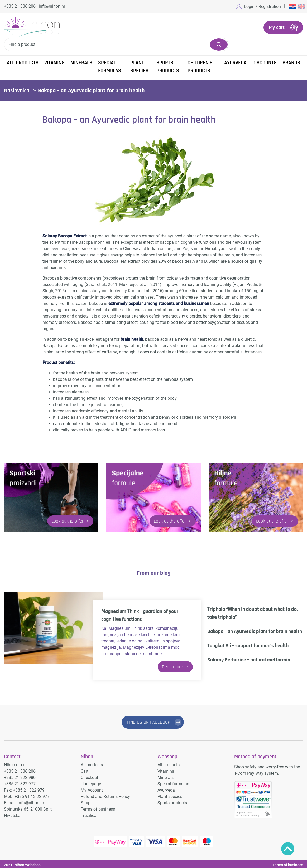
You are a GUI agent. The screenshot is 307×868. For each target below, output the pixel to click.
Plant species (139, 66)
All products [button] (23, 62)
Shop (86, 801)
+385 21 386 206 (20, 6)
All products (92, 763)
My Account (92, 788)
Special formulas (110, 66)
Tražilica (89, 814)
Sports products (168, 66)
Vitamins (54, 62)
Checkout (89, 776)
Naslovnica (17, 90)
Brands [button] (291, 62)
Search (219, 44)
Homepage (91, 782)
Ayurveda (235, 62)
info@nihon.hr (52, 6)
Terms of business (98, 807)
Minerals (81, 62)
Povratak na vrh (288, 849)
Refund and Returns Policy (105, 795)
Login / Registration (262, 6)
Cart (85, 769)
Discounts (265, 62)
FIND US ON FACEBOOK (148, 722)
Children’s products (200, 66)
